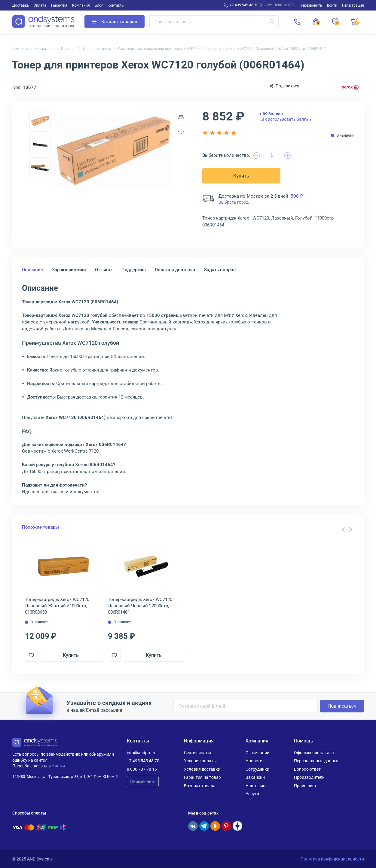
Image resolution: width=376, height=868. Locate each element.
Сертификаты (197, 753)
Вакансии (255, 777)
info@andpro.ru (142, 753)
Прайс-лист (305, 786)
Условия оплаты (200, 761)
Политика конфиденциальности (332, 859)
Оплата (40, 5)
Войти (332, 5)
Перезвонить (143, 782)
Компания (81, 5)
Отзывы (104, 270)
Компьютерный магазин (34, 49)
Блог (99, 5)
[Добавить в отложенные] (181, 132)
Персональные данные (317, 761)
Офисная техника (96, 49)
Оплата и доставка (175, 270)
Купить (241, 176)
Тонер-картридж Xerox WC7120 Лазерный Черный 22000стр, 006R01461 (140, 606)
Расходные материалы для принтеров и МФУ (156, 49)
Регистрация (353, 5)
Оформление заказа (314, 753)
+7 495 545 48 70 (244, 5)
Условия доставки (202, 769)
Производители (309, 777)
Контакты (116, 5)
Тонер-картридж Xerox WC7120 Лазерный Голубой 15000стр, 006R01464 (264, 49)
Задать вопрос (220, 270)
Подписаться (342, 706)
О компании (257, 753)
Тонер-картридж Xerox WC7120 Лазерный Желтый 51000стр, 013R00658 (57, 606)
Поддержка (134, 270)
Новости (254, 761)
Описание (32, 270)
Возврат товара (200, 786)
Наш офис (255, 786)
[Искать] (272, 22)
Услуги (252, 794)
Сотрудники (257, 769)
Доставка (21, 5)
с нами (58, 766)
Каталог (68, 49)
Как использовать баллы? (286, 117)
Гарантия (59, 5)
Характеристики (69, 270)
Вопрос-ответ (307, 769)
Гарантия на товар (202, 777)
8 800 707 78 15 (142, 769)
